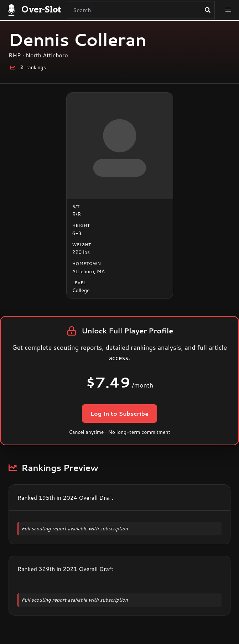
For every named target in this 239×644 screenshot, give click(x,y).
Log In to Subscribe (119, 413)
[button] (228, 10)
